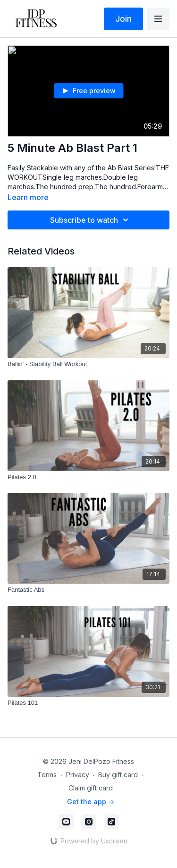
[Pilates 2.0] (88, 477)
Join (123, 19)
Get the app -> (91, 802)
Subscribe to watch (91, 220)
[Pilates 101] (88, 703)
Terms (47, 775)
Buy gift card (118, 775)
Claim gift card (91, 788)
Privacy (78, 775)
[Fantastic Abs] (88, 590)
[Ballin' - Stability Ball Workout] (88, 364)
